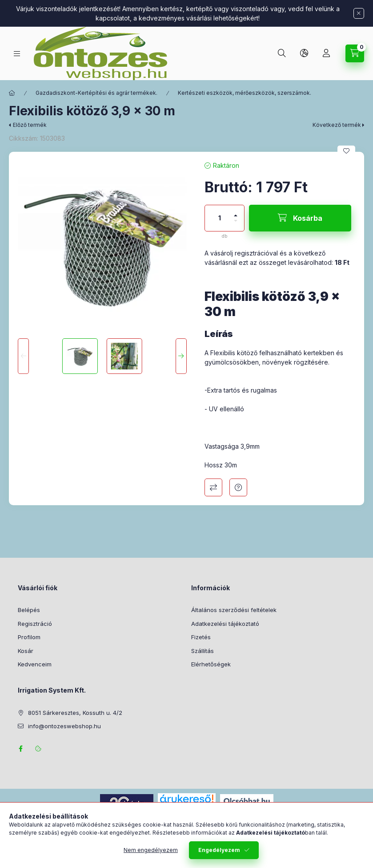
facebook (20, 749)
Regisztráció (35, 624)
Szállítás (203, 651)
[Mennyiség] (220, 218)
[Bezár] (359, 13)
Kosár (26, 651)
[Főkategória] (12, 93)
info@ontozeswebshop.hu (64, 726)
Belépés (29, 610)
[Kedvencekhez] (346, 151)
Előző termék (30, 125)
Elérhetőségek (211, 664)
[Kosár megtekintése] (355, 53)
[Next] (181, 356)
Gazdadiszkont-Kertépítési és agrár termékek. (96, 93)
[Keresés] (282, 53)
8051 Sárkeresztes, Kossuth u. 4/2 (75, 713)
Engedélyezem (219, 852)
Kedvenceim (35, 664)
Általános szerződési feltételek (234, 610)
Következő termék (337, 125)
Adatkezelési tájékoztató (225, 624)
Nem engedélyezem (151, 852)
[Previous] (23, 356)
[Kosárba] (300, 218)
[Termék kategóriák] (17, 54)
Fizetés (201, 637)
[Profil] (326, 53)
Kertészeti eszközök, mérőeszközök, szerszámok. (245, 93)
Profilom (29, 637)
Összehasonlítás (213, 487)
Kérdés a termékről (238, 487)
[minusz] (236, 225)
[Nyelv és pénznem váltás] (304, 53)
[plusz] (236, 212)
